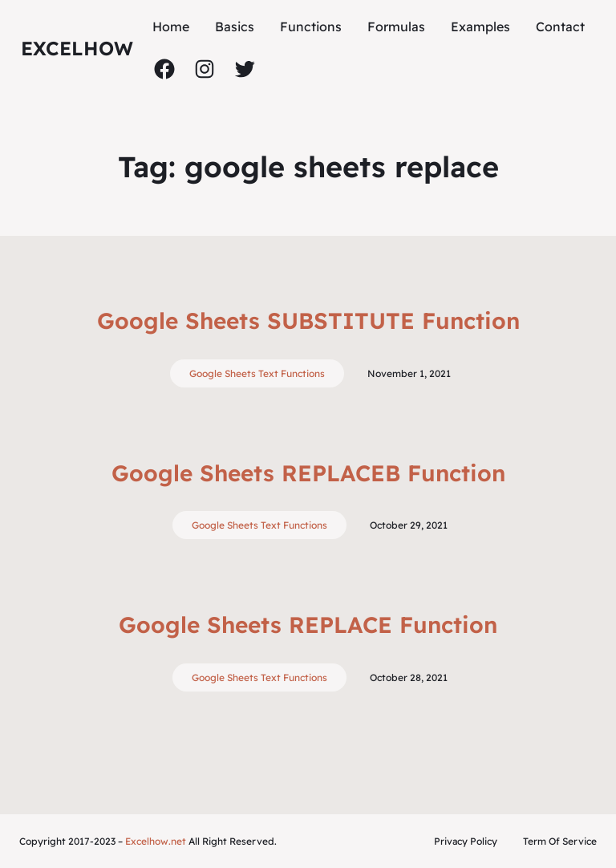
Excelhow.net (156, 841)
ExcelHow (77, 48)
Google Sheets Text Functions (257, 373)
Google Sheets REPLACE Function (308, 625)
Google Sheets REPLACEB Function (308, 473)
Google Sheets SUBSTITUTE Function (308, 320)
